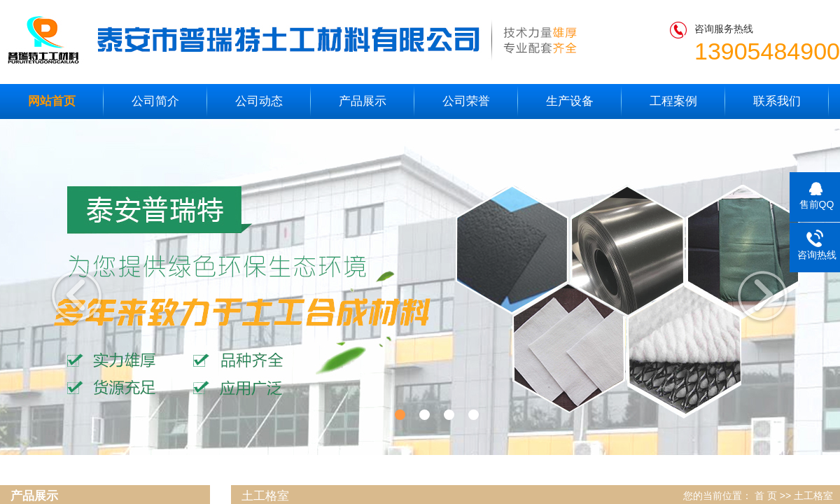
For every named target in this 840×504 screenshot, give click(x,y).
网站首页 (52, 101)
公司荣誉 (466, 101)
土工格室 (813, 496)
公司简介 (155, 101)
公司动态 (259, 101)
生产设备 (570, 101)
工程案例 (673, 101)
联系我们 (777, 101)
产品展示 (363, 101)
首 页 (766, 496)
